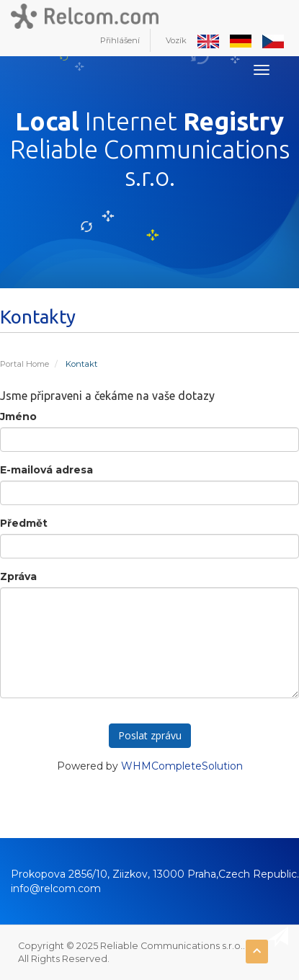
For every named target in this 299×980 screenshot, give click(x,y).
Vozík (176, 40)
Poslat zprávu (150, 735)
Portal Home (24, 364)
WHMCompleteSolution (182, 766)
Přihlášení (120, 40)
